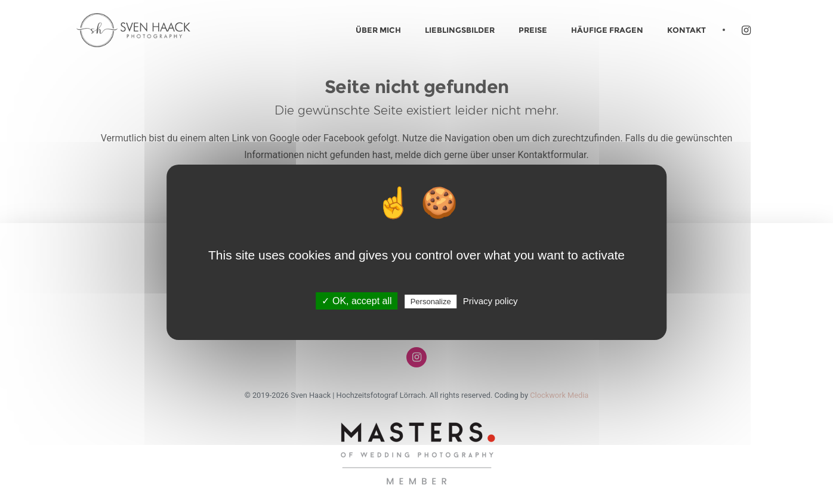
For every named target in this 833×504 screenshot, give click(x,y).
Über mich (378, 30)
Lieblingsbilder (460, 30)
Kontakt (687, 30)
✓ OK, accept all (357, 301)
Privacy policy (490, 301)
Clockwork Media (559, 395)
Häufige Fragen (607, 30)
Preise (533, 30)
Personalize (431, 302)
